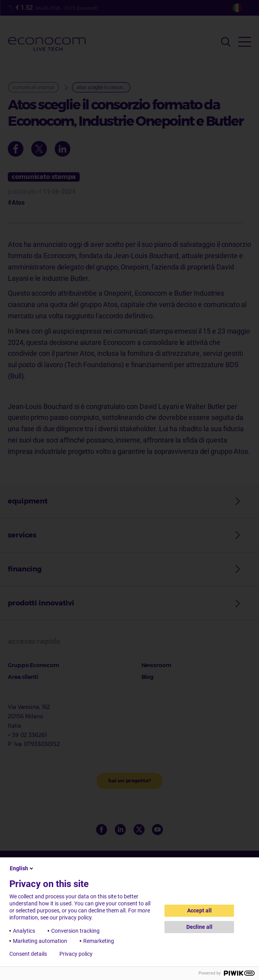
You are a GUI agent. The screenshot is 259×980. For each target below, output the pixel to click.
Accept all (199, 910)
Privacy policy (76, 954)
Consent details (28, 954)
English (22, 868)
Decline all (199, 927)
